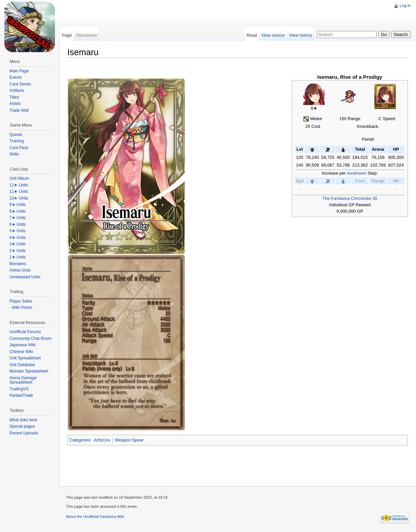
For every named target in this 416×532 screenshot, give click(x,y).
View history (301, 35)
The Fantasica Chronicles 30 (350, 198)
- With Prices (21, 308)
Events (16, 77)
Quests (16, 135)
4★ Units (18, 238)
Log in (405, 6)
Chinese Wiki (21, 352)
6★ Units (18, 224)
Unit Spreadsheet (25, 358)
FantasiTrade (21, 395)
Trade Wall (19, 110)
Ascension (357, 173)
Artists (15, 104)
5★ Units (18, 231)
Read (252, 35)
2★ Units (18, 251)
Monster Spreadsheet (29, 371)
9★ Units (18, 205)
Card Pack (19, 148)
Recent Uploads (24, 433)
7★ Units (18, 218)
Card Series (20, 84)
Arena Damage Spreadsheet (23, 380)
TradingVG (19, 389)
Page (67, 35)
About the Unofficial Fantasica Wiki (95, 517)
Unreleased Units (25, 277)
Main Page (19, 71)
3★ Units (18, 244)
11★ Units (19, 191)
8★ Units (18, 211)
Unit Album (19, 178)
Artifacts (17, 91)
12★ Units (19, 185)
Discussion (87, 35)
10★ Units (19, 198)
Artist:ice (102, 440)
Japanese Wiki (23, 345)
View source (273, 35)
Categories (80, 440)
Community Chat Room (30, 339)
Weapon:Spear (129, 440)
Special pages (22, 426)
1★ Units (18, 257)
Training (17, 141)
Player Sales (21, 301)
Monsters (18, 264)
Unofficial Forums (25, 332)
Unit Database (22, 365)
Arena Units (20, 270)
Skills (14, 154)
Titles (14, 97)
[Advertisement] (182, 15)
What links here (23, 420)
